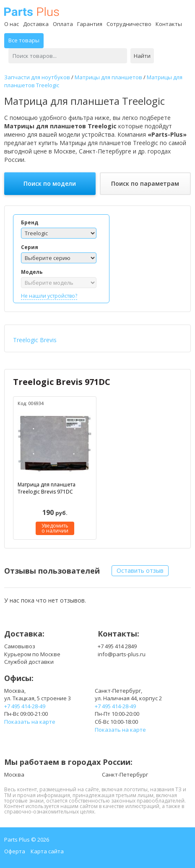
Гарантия (90, 24)
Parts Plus (32, 12)
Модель (32, 272)
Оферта (15, 851)
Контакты (169, 24)
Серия (30, 247)
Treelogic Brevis (35, 340)
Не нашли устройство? (49, 296)
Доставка (36, 24)
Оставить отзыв (140, 570)
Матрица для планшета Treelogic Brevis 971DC (47, 488)
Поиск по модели (50, 183)
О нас (12, 24)
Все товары (24, 40)
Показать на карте (30, 722)
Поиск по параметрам (145, 183)
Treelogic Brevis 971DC (62, 382)
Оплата (63, 24)
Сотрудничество (129, 24)
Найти (142, 56)
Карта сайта (47, 851)
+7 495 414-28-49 (25, 706)
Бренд (30, 222)
